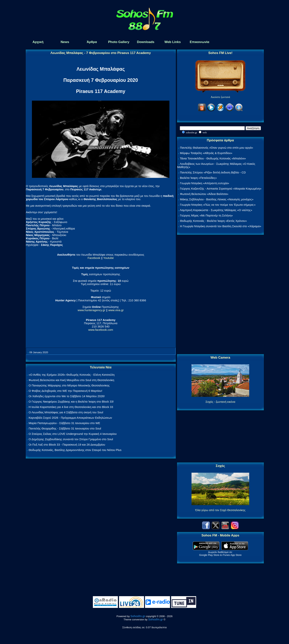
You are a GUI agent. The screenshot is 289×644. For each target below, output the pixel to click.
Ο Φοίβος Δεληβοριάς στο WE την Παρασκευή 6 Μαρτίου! (65, 391)
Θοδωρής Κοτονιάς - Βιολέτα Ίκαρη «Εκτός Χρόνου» (213, 221)
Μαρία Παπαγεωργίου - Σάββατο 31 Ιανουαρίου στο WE (64, 423)
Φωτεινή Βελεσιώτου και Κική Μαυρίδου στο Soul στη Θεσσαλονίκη (71, 380)
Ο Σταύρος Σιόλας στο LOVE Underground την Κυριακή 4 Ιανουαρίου (73, 434)
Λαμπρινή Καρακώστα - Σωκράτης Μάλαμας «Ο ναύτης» (216, 210)
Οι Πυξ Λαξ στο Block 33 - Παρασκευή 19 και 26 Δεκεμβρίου (67, 445)
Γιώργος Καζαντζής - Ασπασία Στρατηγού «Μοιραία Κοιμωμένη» (221, 189)
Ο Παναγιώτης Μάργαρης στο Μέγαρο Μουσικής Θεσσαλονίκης (69, 385)
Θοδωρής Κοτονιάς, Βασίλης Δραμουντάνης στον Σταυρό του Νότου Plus (75, 450)
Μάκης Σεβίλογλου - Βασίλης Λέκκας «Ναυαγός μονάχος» (217, 199)
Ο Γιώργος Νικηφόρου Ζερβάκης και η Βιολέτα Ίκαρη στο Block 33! (71, 402)
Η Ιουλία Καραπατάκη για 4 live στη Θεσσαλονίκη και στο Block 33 (71, 407)
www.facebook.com (101, 330)
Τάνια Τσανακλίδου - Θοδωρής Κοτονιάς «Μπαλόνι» (213, 158)
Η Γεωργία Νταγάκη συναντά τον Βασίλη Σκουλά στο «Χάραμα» (221, 226)
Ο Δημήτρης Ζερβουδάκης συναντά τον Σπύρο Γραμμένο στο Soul (71, 439)
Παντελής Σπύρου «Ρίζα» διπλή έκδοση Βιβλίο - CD (213, 172)
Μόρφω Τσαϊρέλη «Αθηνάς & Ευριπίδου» (206, 153)
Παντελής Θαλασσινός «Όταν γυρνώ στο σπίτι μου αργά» (217, 148)
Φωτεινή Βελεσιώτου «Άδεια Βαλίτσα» (204, 194)
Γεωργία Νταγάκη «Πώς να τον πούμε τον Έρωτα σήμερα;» (218, 205)
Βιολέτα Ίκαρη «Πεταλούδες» (198, 178)
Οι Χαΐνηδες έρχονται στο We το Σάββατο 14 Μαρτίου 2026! (67, 396)
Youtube (109, 258)
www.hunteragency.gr (91, 310)
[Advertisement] (220, 295)
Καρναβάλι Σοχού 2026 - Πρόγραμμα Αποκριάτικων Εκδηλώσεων (70, 418)
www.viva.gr (116, 310)
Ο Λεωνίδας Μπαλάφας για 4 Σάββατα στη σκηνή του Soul (66, 412)
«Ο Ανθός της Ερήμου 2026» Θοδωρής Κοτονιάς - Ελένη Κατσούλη (72, 375)
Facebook (94, 258)
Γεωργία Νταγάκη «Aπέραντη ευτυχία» (205, 183)
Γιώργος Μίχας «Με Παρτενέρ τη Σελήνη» (206, 215)
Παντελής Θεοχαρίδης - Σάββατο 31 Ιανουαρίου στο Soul (65, 428)
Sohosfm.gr (138, 616)
